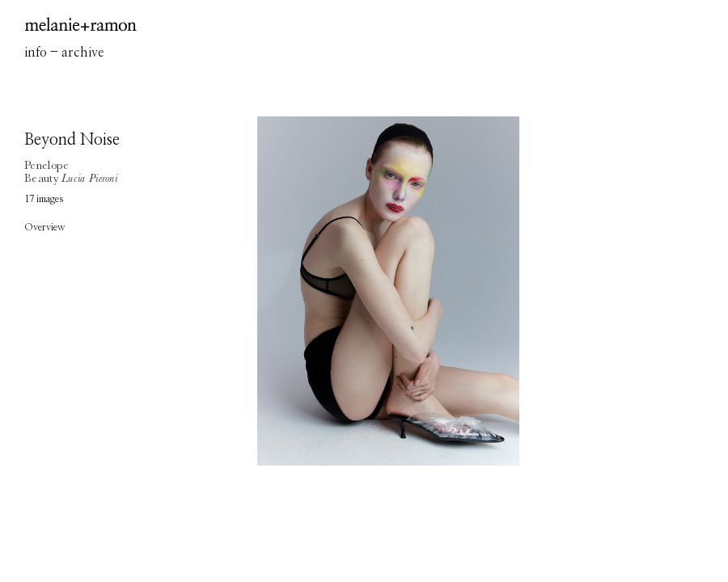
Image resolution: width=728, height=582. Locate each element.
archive (83, 53)
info (36, 53)
